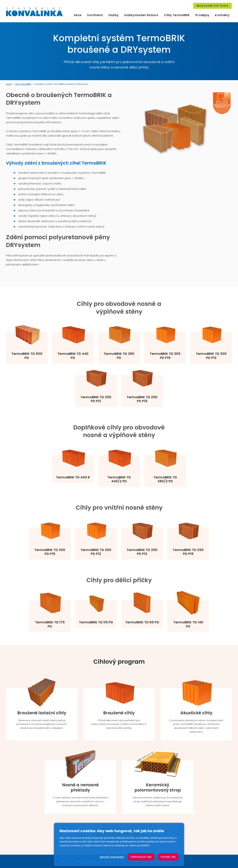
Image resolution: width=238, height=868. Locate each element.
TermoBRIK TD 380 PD (119, 356)
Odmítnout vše (141, 857)
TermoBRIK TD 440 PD (73, 356)
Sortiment (95, 15)
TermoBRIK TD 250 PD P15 (142, 399)
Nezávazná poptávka (212, 6)
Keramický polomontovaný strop (158, 788)
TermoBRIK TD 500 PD (27, 356)
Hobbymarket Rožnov (141, 15)
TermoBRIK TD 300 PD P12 (211, 356)
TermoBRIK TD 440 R (73, 477)
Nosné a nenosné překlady (80, 788)
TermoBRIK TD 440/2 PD (119, 479)
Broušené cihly (119, 713)
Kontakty (222, 15)
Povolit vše (168, 857)
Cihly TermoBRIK (177, 15)
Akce (78, 15)
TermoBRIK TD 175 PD (50, 624)
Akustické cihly (196, 713)
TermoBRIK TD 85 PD (142, 622)
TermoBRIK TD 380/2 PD (165, 479)
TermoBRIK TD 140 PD (188, 624)
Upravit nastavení (112, 857)
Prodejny (202, 15)
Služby (114, 15)
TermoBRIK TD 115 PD (96, 622)
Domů (9, 84)
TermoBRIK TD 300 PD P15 (165, 356)
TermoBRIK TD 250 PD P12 (96, 399)
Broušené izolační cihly (42, 713)
